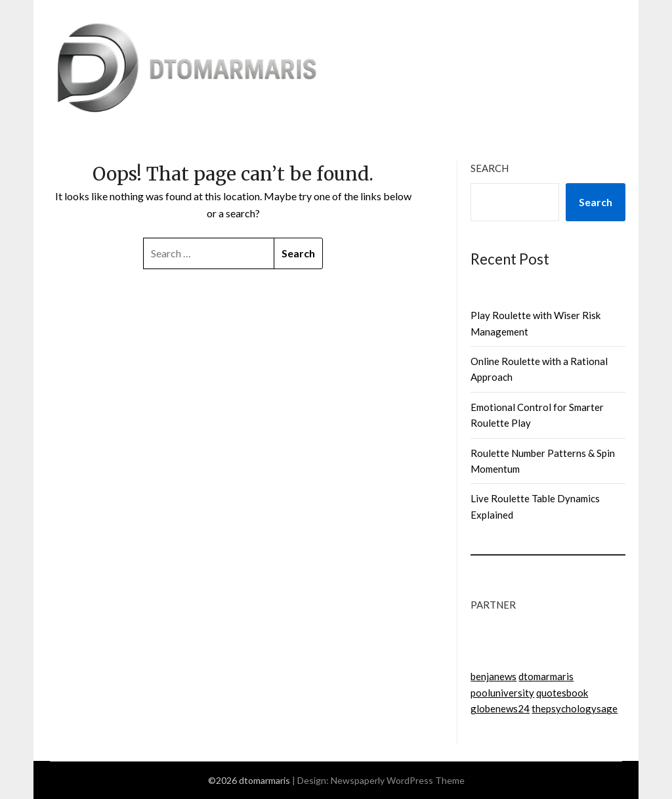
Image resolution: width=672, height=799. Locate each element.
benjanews (493, 676)
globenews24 (500, 708)
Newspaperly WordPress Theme (398, 780)
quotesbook (562, 693)
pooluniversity (502, 693)
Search (490, 168)
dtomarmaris (546, 676)
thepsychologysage (575, 708)
